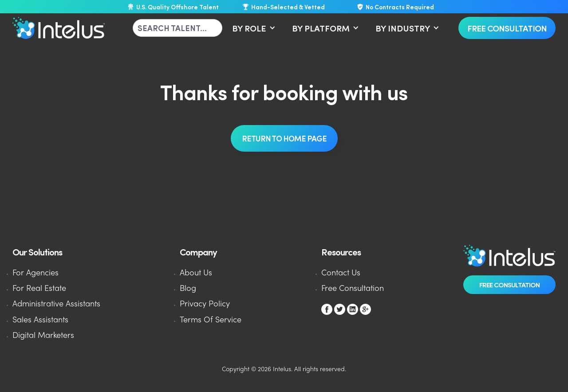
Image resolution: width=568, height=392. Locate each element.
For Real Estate (39, 289)
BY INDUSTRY (403, 28)
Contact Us (341, 273)
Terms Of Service (211, 320)
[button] (252, 28)
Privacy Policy (205, 304)
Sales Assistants (40, 320)
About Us (196, 273)
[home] (59, 28)
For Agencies (35, 273)
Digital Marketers (43, 336)
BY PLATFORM (321, 28)
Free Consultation (507, 28)
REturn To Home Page (284, 138)
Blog (188, 289)
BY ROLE (249, 28)
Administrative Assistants (56, 304)
